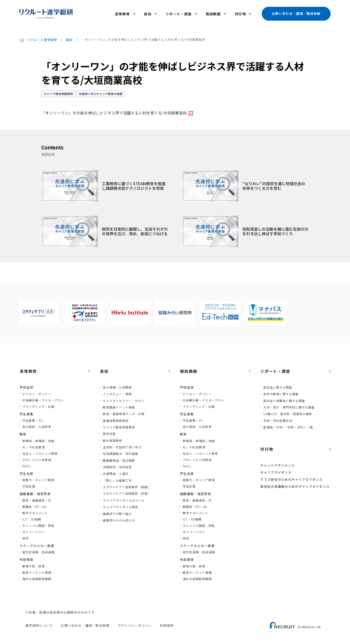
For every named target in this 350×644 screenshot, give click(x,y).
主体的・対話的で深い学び (122, 442)
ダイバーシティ (33, 529)
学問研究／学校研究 (117, 461)
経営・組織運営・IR (37, 498)
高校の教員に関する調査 (281, 391)
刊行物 (240, 13)
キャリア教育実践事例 (58, 91)
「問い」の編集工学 (117, 473)
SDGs (26, 464)
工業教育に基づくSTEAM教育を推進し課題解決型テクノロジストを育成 (134, 184)
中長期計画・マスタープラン (43, 398)
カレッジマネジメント (277, 461)
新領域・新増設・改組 (38, 438)
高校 (149, 13)
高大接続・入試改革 (37, 424)
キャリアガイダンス (276, 467)
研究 (26, 536)
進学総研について (39, 623)
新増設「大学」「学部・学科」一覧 (288, 423)
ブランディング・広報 (38, 404)
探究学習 (109, 429)
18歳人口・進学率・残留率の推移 (287, 410)
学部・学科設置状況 (277, 416)
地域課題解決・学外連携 (120, 448)
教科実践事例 (112, 435)
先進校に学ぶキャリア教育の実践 (101, 91)
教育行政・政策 (34, 564)
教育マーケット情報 (37, 570)
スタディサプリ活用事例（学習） (127, 486)
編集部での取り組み (117, 505)
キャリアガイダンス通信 (120, 499)
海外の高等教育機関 (37, 576)
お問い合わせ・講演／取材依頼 (296, 13)
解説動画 (214, 13)
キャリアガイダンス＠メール (123, 492)
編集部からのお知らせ (119, 511)
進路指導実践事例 (115, 416)
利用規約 (167, 623)
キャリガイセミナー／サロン (123, 397)
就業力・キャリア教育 (38, 478)
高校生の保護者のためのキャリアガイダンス (295, 481)
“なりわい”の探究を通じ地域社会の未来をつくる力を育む (274, 184)
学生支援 (29, 484)
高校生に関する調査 (277, 385)
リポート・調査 (179, 13)
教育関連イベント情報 (119, 404)
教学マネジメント (35, 510)
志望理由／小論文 (115, 467)
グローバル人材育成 (37, 457)
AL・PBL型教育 (34, 445)
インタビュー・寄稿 (117, 391)
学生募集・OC (33, 418)
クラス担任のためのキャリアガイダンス (291, 474)
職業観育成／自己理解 (119, 454)
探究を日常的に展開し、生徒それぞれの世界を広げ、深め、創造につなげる (135, 229)
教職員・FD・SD (35, 504)
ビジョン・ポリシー (37, 391)
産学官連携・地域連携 (38, 550)
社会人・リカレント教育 (40, 451)
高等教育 (124, 13)
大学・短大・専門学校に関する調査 (289, 404)
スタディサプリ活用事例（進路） (127, 480)
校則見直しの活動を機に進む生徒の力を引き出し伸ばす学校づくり (275, 229)
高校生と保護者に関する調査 (284, 397)
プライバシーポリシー (135, 623)
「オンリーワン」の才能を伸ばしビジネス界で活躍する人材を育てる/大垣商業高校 (114, 111)
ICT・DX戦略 (32, 517)
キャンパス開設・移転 (38, 523)
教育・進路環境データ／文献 (123, 410)
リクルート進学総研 (42, 37)
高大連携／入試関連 (117, 385)
